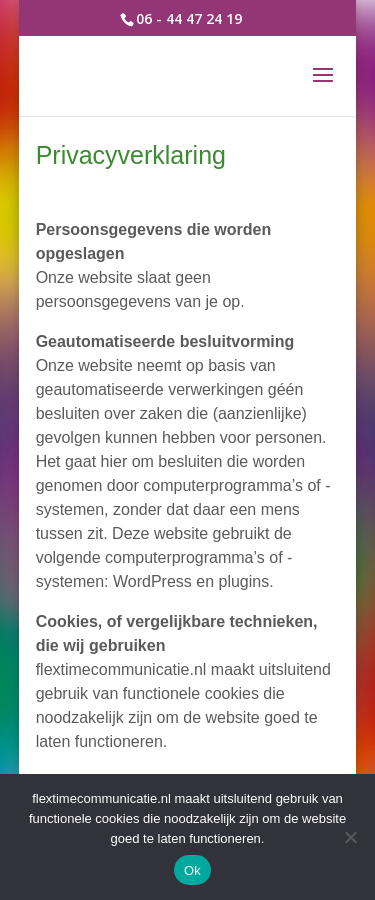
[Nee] (350, 837)
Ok (192, 870)
